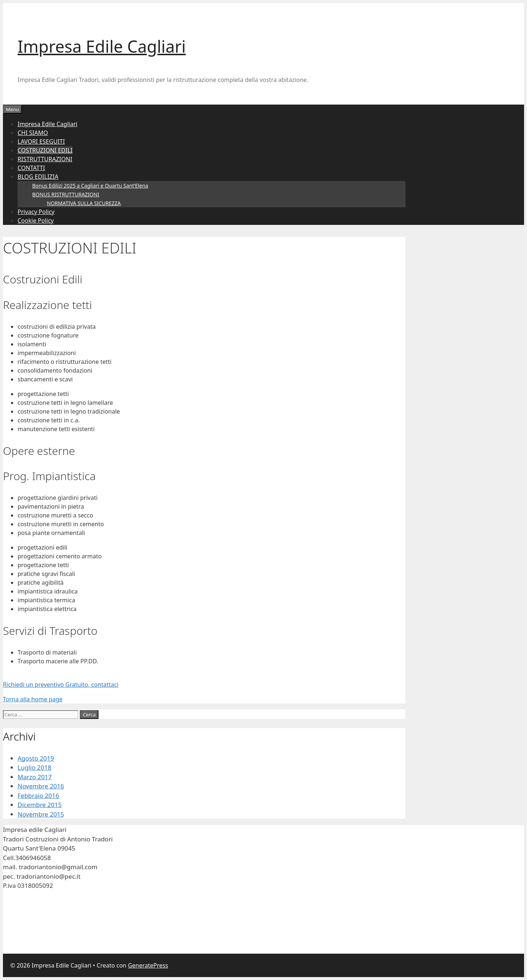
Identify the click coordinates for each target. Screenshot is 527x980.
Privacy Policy (36, 212)
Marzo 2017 (35, 777)
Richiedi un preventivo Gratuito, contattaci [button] (61, 685)
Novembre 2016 (41, 786)
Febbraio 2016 (38, 796)
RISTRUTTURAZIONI (45, 159)
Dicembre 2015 (40, 805)
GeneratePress (148, 965)
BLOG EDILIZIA (38, 177)
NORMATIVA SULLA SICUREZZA (84, 203)
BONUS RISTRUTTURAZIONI (66, 194)
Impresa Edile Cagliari (102, 46)
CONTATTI (31, 168)
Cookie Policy (36, 220)
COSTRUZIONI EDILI (45, 150)
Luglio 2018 (34, 767)
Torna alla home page (33, 699)
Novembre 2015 (41, 814)
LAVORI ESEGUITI (41, 142)
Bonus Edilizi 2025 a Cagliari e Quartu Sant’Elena (90, 186)
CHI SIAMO (33, 133)
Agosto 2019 (36, 758)
